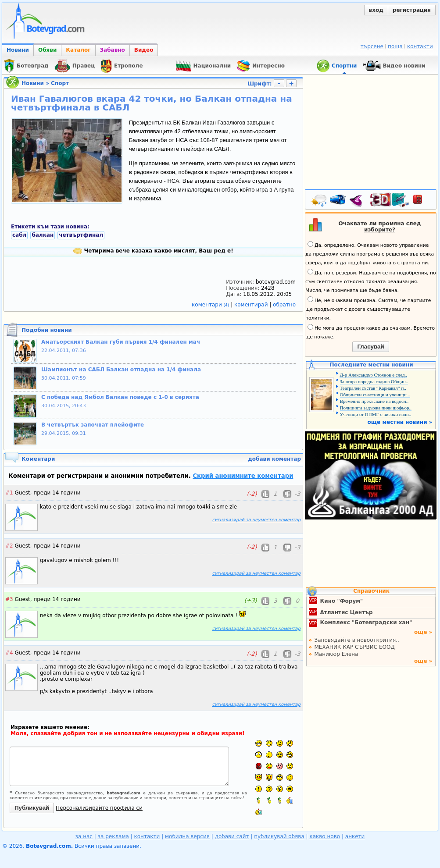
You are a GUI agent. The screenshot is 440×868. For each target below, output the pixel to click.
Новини (18, 50)
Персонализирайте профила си (99, 808)
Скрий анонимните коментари (243, 476)
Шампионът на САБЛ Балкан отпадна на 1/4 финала (121, 370)
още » (423, 632)
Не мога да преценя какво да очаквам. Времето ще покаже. (370, 332)
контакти (420, 46)
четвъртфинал (81, 235)
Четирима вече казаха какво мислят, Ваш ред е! (153, 251)
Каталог (78, 50)
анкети (355, 836)
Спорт (60, 83)
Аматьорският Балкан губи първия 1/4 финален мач (121, 342)
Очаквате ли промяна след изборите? (380, 227)
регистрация (412, 10)
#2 (9, 546)
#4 (9, 653)
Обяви (47, 50)
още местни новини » (400, 422)
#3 (9, 599)
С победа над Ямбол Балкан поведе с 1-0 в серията (120, 397)
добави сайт (232, 836)
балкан (43, 235)
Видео (144, 50)
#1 (9, 493)
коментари (211, 305)
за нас (84, 836)
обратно (284, 305)
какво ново (325, 836)
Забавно (113, 50)
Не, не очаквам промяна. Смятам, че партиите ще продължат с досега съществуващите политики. (368, 309)
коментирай (252, 305)
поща (395, 46)
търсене (372, 46)
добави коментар (274, 459)
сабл (19, 235)
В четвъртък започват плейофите (93, 425)
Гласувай (370, 347)
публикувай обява (279, 836)
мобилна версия (187, 836)
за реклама (113, 836)
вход (376, 10)
